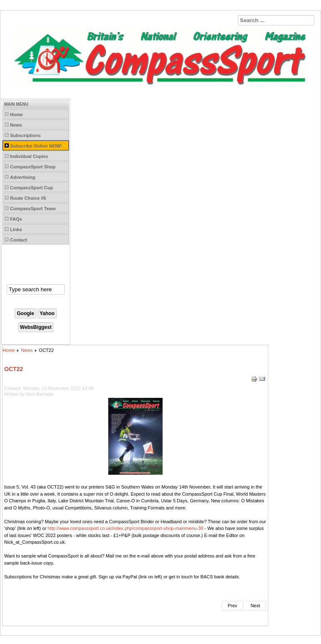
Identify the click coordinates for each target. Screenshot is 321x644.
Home (17, 115)
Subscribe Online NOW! (36, 146)
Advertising (23, 177)
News (16, 125)
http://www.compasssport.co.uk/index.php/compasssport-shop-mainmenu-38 (125, 528)
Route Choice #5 (28, 198)
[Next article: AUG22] (255, 606)
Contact (19, 240)
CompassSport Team (33, 209)
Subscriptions (25, 135)
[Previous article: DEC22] (233, 606)
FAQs (16, 219)
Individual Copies (29, 156)
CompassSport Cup (32, 188)
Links (16, 229)
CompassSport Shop (33, 167)
